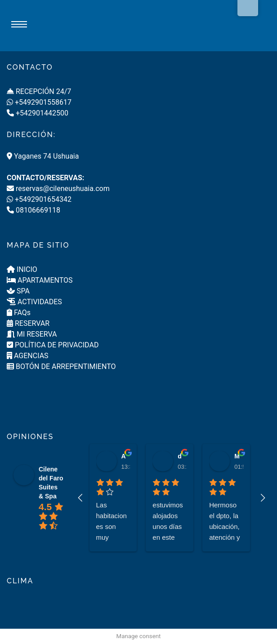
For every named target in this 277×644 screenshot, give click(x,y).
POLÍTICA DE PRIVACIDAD (53, 345)
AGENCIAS (28, 356)
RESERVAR (28, 323)
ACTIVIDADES (34, 302)
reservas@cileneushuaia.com (58, 189)
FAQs (19, 313)
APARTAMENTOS (40, 280)
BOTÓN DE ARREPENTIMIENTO (61, 366)
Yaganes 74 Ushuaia (43, 156)
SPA (18, 291)
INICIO (22, 269)
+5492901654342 (39, 199)
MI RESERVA (32, 334)
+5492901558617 (39, 102)
